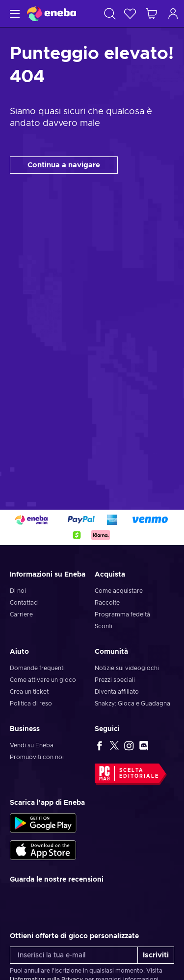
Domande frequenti (37, 668)
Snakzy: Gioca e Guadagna (132, 704)
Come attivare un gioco (43, 680)
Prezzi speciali (115, 680)
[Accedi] (173, 14)
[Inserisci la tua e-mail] (74, 955)
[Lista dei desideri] (130, 14)
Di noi (18, 591)
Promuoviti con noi (37, 757)
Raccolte (107, 603)
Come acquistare (119, 591)
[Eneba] (52, 14)
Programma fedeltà (122, 614)
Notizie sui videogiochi (127, 668)
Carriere (21, 614)
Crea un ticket (29, 692)
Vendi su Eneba (32, 745)
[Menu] (13, 14)
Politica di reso (31, 704)
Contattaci (24, 603)
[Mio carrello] (152, 14)
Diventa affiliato (117, 692)
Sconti (104, 626)
